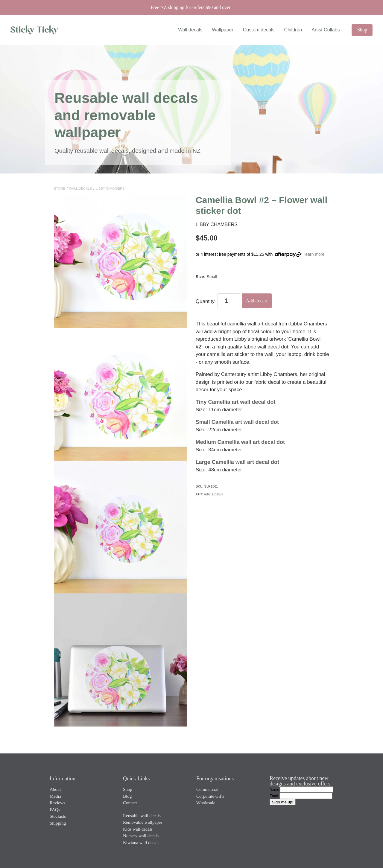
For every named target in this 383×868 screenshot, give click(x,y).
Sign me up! (283, 802)
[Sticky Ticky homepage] (47, 30)
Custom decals (259, 30)
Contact (130, 803)
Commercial (207, 789)
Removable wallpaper (143, 822)
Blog (127, 796)
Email (275, 796)
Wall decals (190, 30)
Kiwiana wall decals (141, 843)
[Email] (306, 796)
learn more (314, 254)
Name (275, 790)
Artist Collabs (326, 30)
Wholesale (206, 803)
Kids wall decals (138, 829)
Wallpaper (222, 30)
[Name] (307, 789)
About (55, 789)
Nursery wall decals (141, 836)
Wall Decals (80, 188)
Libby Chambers (110, 188)
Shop (362, 30)
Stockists (58, 816)
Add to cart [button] (257, 301)
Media (55, 796)
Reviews (57, 803)
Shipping (58, 823)
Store (60, 188)
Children (293, 30)
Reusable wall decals (142, 816)
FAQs (55, 810)
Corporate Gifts (210, 796)
